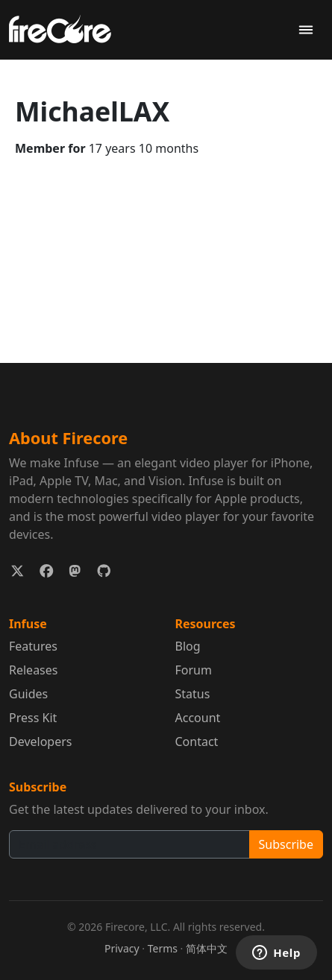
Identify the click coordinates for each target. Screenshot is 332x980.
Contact (197, 742)
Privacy (122, 948)
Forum (194, 670)
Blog (188, 646)
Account (198, 718)
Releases (33, 670)
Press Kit (33, 718)
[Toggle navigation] (306, 30)
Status (193, 694)
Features (33, 646)
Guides (28, 694)
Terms (163, 948)
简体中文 (207, 948)
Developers (40, 742)
